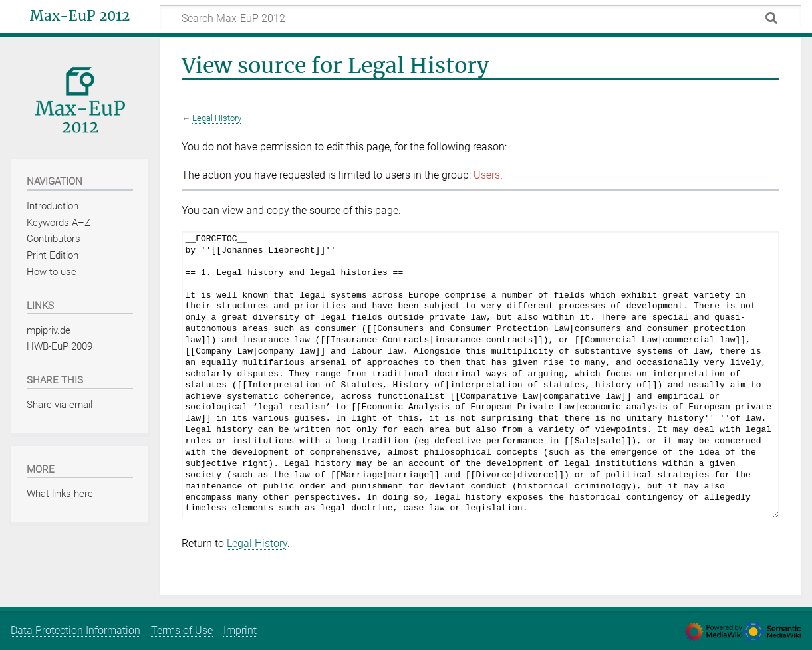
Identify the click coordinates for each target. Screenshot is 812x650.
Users (487, 175)
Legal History (217, 118)
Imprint (240, 630)
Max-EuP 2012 (80, 16)
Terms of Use (182, 630)
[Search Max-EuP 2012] (480, 17)
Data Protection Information (75, 630)
